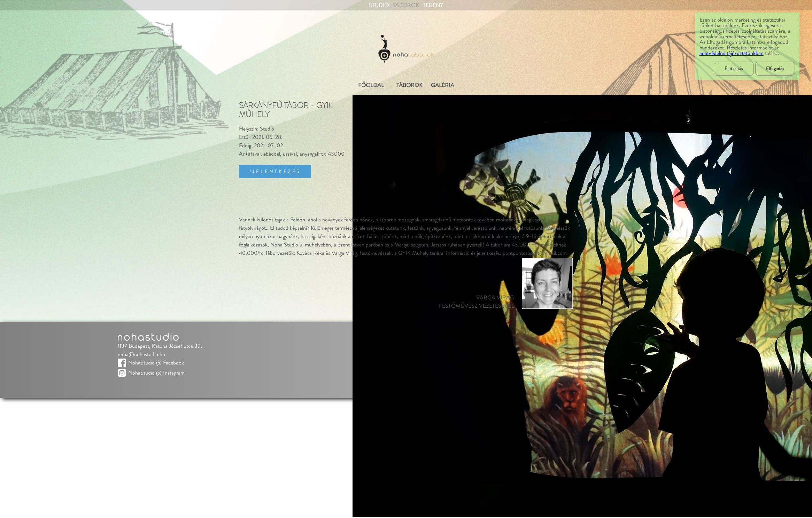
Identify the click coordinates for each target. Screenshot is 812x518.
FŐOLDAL (371, 85)
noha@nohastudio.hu (141, 354)
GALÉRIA (443, 85)
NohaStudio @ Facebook (156, 363)
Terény (433, 5)
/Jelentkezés (275, 172)
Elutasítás (734, 69)
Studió (379, 5)
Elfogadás (775, 69)
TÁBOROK (409, 85)
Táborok (406, 5)
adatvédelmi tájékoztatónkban (732, 53)
